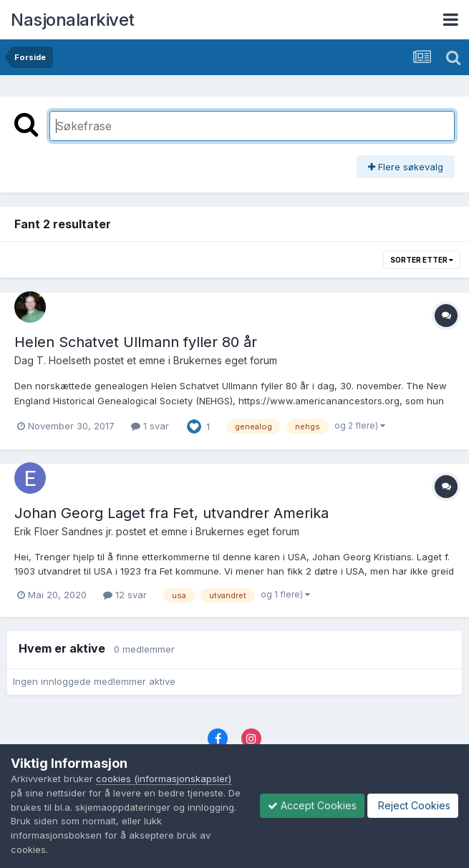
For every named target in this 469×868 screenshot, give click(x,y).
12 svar (125, 595)
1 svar (150, 426)
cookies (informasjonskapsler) (164, 779)
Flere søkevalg (406, 167)
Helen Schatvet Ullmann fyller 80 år (136, 342)
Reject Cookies (413, 805)
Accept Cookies (312, 805)
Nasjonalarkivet (73, 20)
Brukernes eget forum (225, 360)
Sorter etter (422, 260)
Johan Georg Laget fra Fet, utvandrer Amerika (171, 513)
